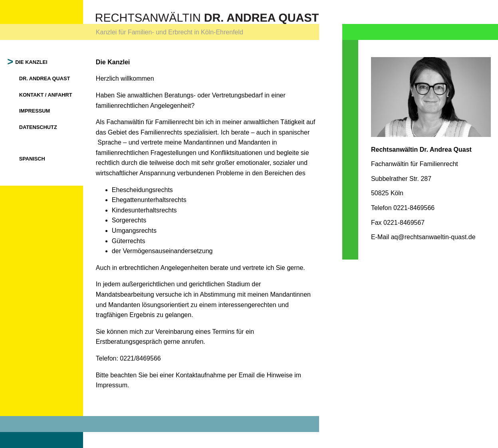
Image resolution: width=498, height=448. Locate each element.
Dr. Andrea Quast (45, 78)
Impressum (35, 111)
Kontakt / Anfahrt (46, 95)
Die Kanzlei (32, 62)
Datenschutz (38, 127)
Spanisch (32, 159)
